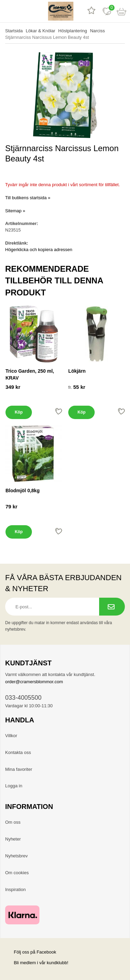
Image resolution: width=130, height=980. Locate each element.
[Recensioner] (91, 11)
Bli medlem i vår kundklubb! (41, 963)
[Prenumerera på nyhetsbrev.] (112, 607)
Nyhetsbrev (16, 856)
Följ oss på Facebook (31, 952)
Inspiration (15, 889)
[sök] (23, 11)
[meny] (8, 11)
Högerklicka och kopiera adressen (39, 250)
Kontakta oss (18, 752)
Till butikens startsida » (28, 198)
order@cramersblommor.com (34, 682)
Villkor (11, 736)
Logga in (14, 786)
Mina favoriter (19, 769)
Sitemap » (15, 211)
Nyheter (13, 839)
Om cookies (17, 873)
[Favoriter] (107, 11)
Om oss (13, 822)
